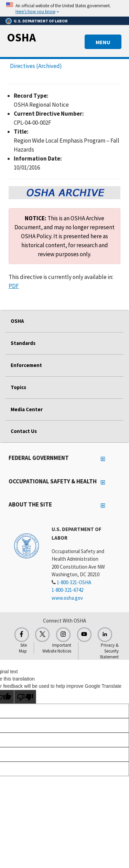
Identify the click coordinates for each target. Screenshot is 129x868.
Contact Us (24, 431)
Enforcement (26, 365)
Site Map (23, 648)
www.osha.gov (67, 598)
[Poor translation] (25, 697)
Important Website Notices (57, 648)
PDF (14, 286)
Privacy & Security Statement (109, 651)
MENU (103, 42)
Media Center (27, 409)
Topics (18, 387)
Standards (23, 343)
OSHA (21, 37)
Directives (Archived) (36, 66)
